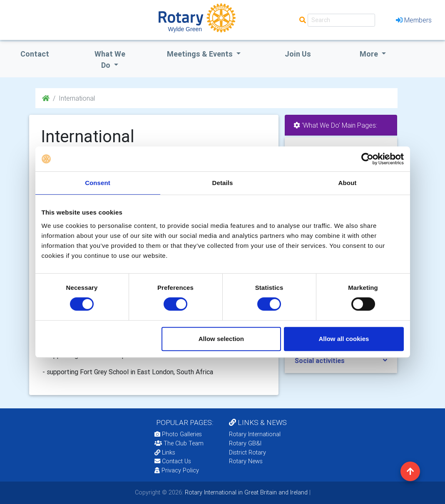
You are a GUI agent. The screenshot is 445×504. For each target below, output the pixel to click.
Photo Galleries (178, 434)
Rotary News (246, 461)
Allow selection (221, 339)
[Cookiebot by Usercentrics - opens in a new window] (367, 159)
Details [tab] (223, 183)
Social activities (320, 361)
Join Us (298, 54)
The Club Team (179, 443)
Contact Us (173, 461)
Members (414, 20)
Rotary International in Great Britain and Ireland (245, 492)
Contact (35, 54)
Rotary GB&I (245, 443)
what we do (110, 59)
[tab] (341, 361)
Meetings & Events (201, 54)
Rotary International (255, 434)
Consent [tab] (98, 183)
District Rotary (247, 452)
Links (165, 452)
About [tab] (348, 183)
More (370, 54)
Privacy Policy (177, 470)
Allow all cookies (344, 339)
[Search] (341, 20)
